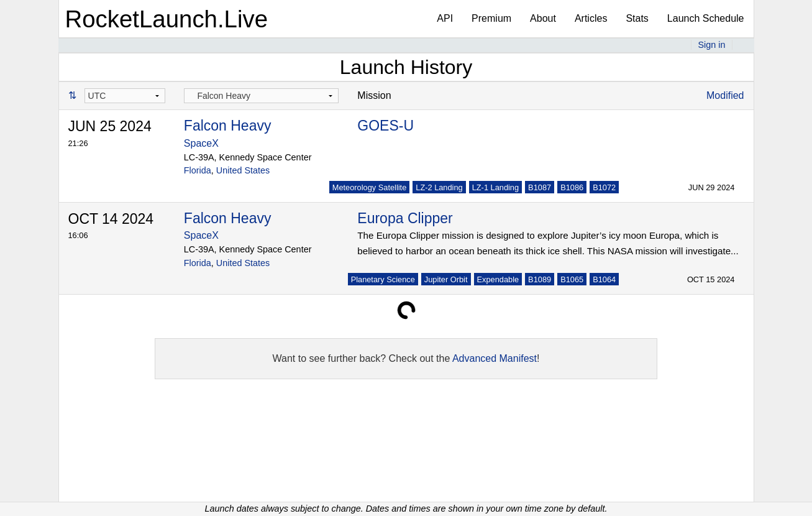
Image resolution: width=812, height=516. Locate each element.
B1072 (604, 187)
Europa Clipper (405, 218)
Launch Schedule (706, 18)
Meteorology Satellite (370, 187)
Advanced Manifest (495, 358)
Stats (637, 18)
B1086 (572, 187)
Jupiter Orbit (446, 279)
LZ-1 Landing (495, 187)
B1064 (604, 279)
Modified (725, 95)
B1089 (540, 279)
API (445, 18)
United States (243, 170)
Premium (491, 18)
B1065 (572, 279)
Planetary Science (383, 279)
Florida (198, 170)
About (543, 18)
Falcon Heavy (228, 126)
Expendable (498, 279)
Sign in (711, 45)
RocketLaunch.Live (167, 19)
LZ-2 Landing (439, 187)
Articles (591, 18)
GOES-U (385, 126)
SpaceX (201, 143)
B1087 (540, 187)
